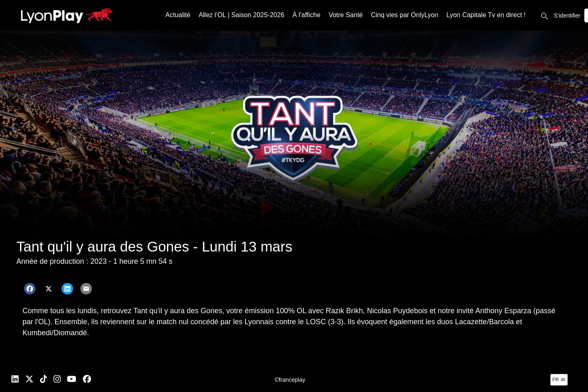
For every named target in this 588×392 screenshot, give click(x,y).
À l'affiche (306, 15)
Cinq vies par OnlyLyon (405, 15)
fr (559, 380)
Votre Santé (346, 15)
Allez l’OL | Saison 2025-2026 (241, 15)
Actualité (178, 15)
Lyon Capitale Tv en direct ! (486, 15)
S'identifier (567, 16)
